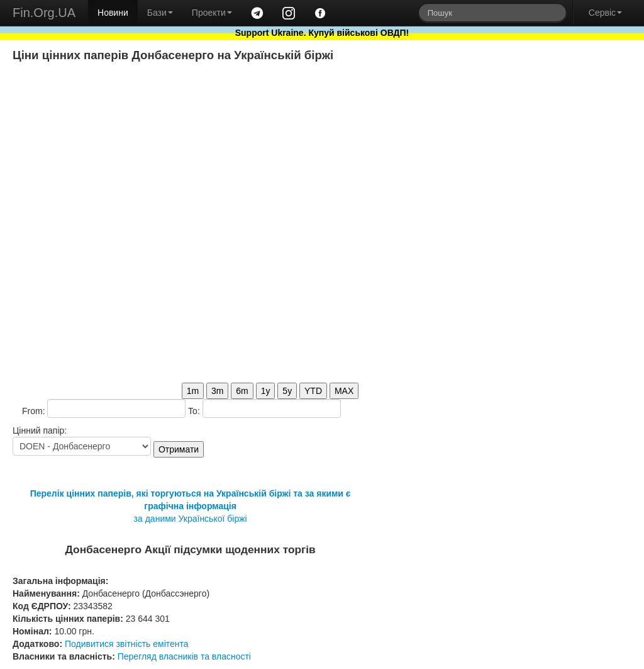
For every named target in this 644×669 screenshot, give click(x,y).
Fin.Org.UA (44, 13)
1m (193, 391)
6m (242, 391)
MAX (344, 391)
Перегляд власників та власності (184, 656)
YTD (313, 391)
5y (287, 391)
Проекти (212, 13)
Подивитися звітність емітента (127, 644)
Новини (113, 13)
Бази (160, 13)
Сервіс (605, 13)
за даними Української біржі (191, 519)
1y (266, 391)
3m (217, 391)
